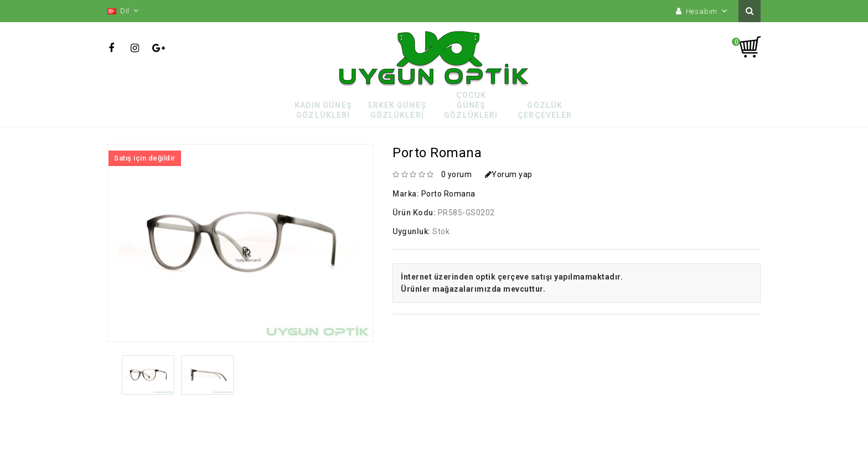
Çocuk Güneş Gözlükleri (471, 105)
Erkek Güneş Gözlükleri (397, 110)
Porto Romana (448, 194)
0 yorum (457, 174)
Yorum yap (509, 174)
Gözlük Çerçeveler (545, 110)
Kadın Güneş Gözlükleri (323, 110)
